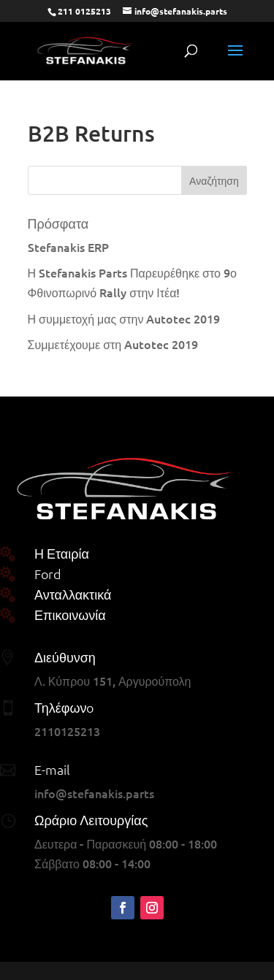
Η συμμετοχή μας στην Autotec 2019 (124, 318)
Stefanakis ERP (68, 247)
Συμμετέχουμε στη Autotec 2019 (113, 344)
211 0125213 (84, 11)
